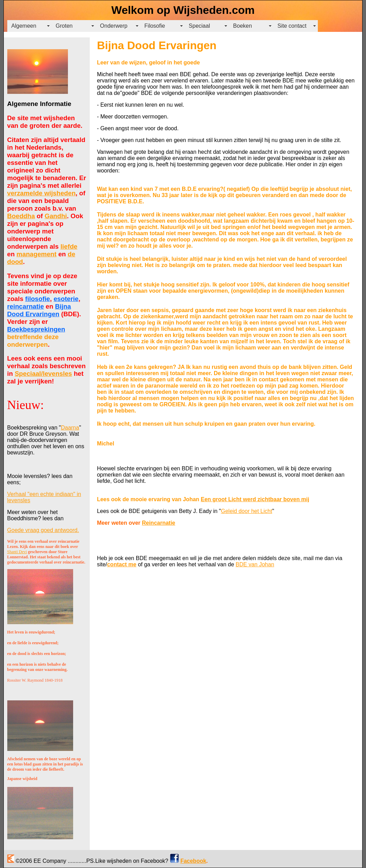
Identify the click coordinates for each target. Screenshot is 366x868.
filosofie (38, 299)
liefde (69, 246)
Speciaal (199, 26)
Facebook (193, 861)
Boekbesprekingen (36, 329)
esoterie (66, 299)
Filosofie (155, 26)
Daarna (70, 428)
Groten (64, 26)
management (37, 254)
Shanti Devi (17, 552)
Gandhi (56, 216)
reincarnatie (26, 306)
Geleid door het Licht (247, 511)
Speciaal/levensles (43, 374)
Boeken (243, 26)
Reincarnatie (158, 523)
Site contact (292, 26)
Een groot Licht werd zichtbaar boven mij (255, 499)
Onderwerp (114, 26)
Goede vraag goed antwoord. (43, 530)
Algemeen (24, 26)
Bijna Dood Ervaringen (39, 310)
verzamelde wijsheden (42, 193)
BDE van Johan (255, 564)
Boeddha (21, 216)
